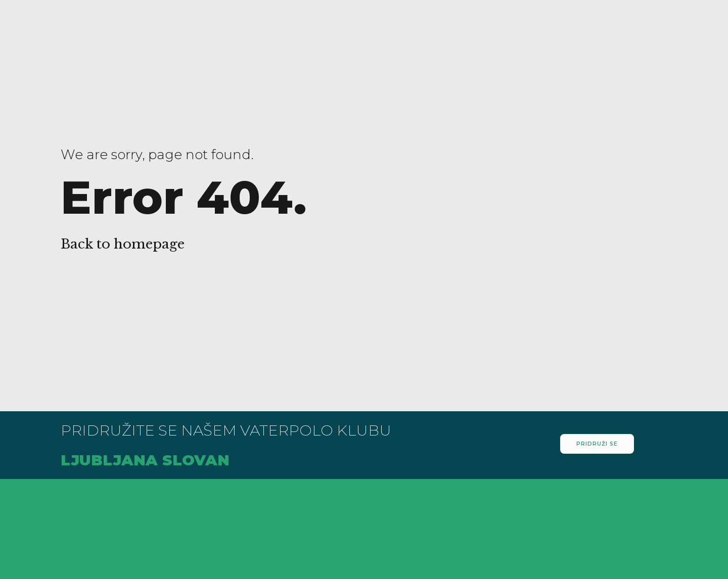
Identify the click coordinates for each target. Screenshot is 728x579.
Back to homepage (123, 244)
